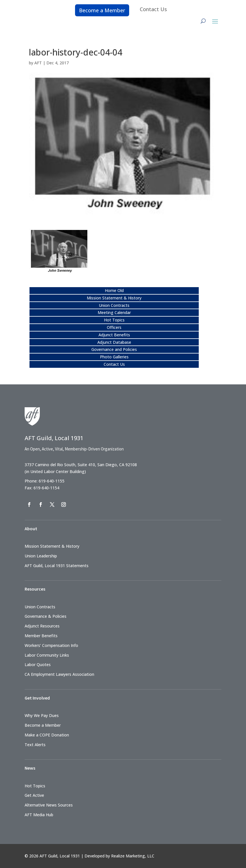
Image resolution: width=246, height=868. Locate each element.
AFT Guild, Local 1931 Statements (57, 566)
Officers (114, 327)
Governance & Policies (46, 616)
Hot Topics (114, 320)
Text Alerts (35, 745)
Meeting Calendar (114, 312)
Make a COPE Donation (47, 735)
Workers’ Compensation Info (51, 645)
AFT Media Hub (39, 815)
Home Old (114, 290)
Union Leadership (41, 556)
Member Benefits (41, 636)
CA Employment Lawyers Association (59, 674)
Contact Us (153, 9)
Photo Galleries (114, 357)
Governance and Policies (114, 349)
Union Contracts (114, 305)
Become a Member (102, 10)
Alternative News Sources (49, 805)
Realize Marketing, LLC (133, 856)
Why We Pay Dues (42, 715)
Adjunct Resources (42, 626)
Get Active (34, 795)
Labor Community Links (47, 655)
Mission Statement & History (114, 298)
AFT (38, 63)
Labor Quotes (38, 665)
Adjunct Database (114, 342)
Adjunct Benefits (114, 335)
